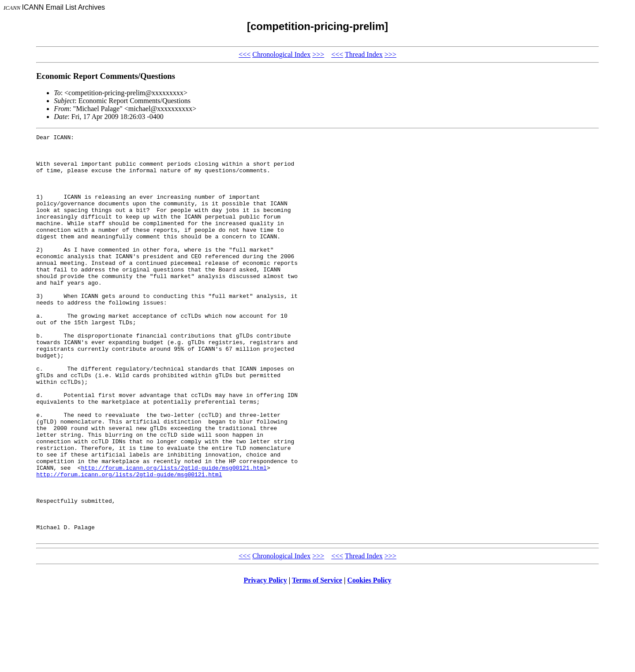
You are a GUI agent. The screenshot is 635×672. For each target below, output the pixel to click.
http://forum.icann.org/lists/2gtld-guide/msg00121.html (174, 535)
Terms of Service (317, 661)
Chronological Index (281, 54)
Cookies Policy (370, 661)
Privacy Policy (265, 661)
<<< (245, 54)
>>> (318, 54)
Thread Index (364, 54)
